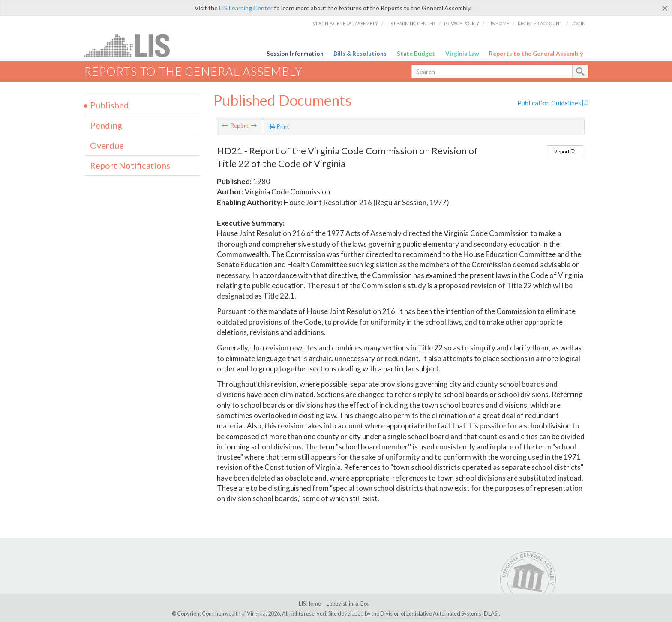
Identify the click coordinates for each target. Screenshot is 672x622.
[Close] (665, 8)
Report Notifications (130, 165)
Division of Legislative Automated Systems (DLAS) (439, 613)
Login (578, 23)
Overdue (107, 145)
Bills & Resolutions (360, 54)
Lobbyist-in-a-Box (348, 604)
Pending (106, 125)
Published (109, 105)
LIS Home (499, 23)
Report (564, 151)
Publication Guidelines (553, 103)
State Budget (416, 54)
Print (279, 126)
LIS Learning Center (246, 8)
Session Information (295, 54)
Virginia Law (462, 54)
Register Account (540, 23)
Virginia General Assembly (345, 23)
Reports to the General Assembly (536, 54)
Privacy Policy (462, 23)
